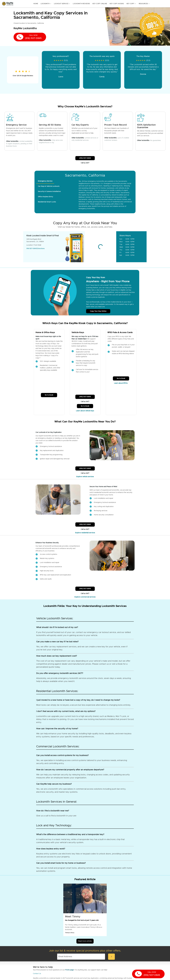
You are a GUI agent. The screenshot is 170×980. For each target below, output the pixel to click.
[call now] (30, 37)
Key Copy (131, 4)
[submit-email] (111, 957)
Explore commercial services (85, 597)
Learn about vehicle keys (85, 411)
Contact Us (37, 974)
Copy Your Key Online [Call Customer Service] (98, 311)
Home (36, 4)
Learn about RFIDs (121, 383)
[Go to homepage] (8, 4)
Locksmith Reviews (81, 4)
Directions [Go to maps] (41, 249)
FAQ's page (69, 970)
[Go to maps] (101, 247)
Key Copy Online (100, 4)
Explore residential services (85, 533)
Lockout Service (62, 4)
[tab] (45, 181)
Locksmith (46, 4)
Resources (144, 4)
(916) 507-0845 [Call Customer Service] (85, 158)
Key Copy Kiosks (117, 4)
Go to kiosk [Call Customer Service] (49, 395)
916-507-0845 (32, 249)
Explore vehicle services (85, 477)
